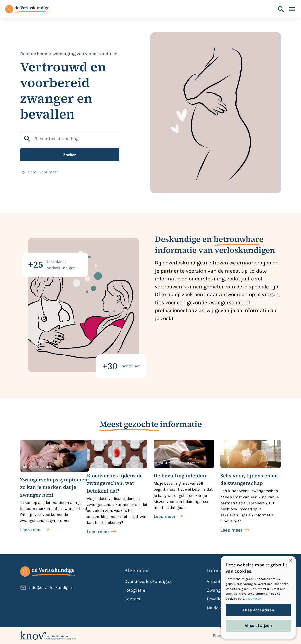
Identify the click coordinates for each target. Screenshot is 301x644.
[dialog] (258, 597)
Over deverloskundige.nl (149, 581)
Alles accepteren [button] (258, 610)
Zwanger (216, 590)
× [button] (290, 561)
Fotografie (135, 590)
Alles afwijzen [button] (258, 626)
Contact (133, 599)
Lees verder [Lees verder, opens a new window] (254, 599)
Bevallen (215, 599)
